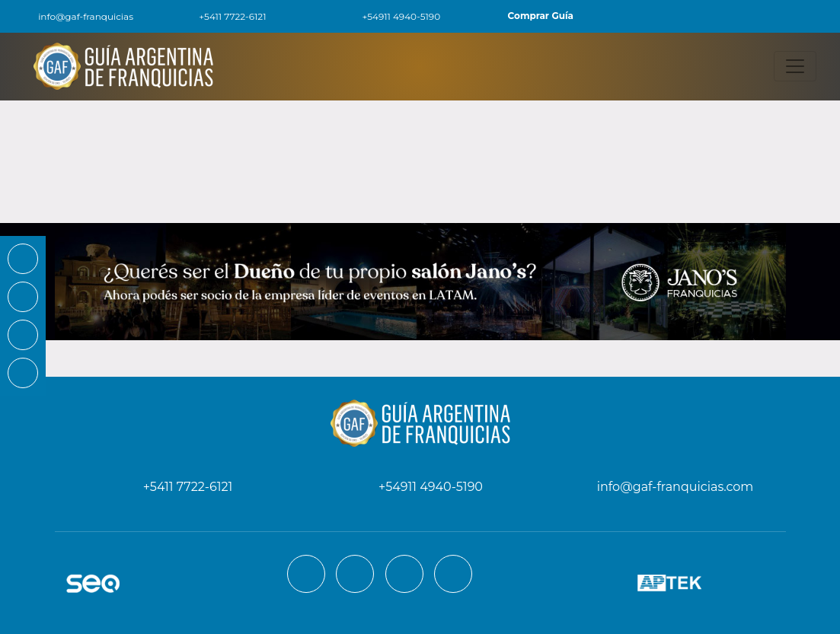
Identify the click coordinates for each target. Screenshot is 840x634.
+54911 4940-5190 (392, 16)
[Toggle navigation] (795, 66)
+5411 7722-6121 (224, 16)
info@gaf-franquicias (76, 16)
